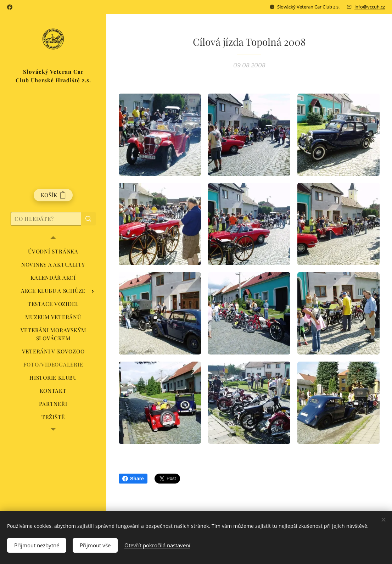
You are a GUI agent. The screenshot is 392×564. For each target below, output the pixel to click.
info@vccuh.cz (370, 7)
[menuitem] (53, 252)
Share (133, 479)
